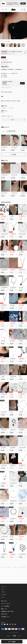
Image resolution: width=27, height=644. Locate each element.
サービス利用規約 (5, 606)
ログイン (10, 73)
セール (3, 597)
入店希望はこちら (5, 617)
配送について (10, 116)
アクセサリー (4, 108)
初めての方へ (4, 601)
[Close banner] (1, 1)
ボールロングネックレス (22, 567)
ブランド (3, 592)
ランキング (4, 595)
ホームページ (3, 567)
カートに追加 (12, 642)
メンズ (3, 589)
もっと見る (14, 154)
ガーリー (3, 113)
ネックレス (11, 108)
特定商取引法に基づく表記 (7, 611)
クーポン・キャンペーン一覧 (6, 88)
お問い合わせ (4, 116)
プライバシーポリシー (6, 604)
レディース (4, 587)
